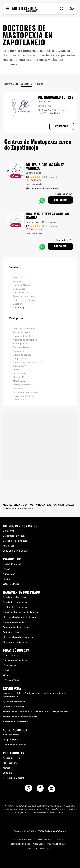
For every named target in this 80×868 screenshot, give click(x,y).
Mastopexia (19, 381)
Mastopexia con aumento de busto (20, 717)
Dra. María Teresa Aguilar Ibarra (47, 216)
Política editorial (56, 844)
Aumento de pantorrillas (25, 340)
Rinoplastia (19, 400)
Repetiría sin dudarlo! (13, 707)
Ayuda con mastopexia (14, 702)
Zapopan (18, 304)
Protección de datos (24, 839)
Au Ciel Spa (9, 546)
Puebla (6, 579)
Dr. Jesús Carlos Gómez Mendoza (45, 166)
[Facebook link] (40, 789)
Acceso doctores (11, 758)
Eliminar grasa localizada (15, 660)
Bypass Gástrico (11, 655)
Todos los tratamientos (24, 329)
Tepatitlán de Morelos (24, 296)
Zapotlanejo (19, 307)
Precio (39, 84)
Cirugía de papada (22, 355)
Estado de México (12, 584)
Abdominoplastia (21, 332)
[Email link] (52, 789)
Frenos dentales (11, 680)
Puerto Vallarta (20, 293)
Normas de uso (44, 839)
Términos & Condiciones (38, 849)
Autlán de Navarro (22, 285)
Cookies (59, 839)
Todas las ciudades (23, 278)
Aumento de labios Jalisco (16, 627)
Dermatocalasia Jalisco (15, 622)
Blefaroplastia (20, 343)
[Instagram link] (29, 789)
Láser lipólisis (10, 665)
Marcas (7, 768)
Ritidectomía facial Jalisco (16, 642)
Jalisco (6, 569)
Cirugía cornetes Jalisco (15, 597)
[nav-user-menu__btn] (72, 9)
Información (10, 84)
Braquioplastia (20, 351)
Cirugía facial (20, 358)
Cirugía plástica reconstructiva (28, 362)
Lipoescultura (20, 373)
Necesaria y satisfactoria (15, 722)
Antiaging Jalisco (11, 632)
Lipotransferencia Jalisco (15, 607)
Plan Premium (10, 763)
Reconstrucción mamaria (26, 392)
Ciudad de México (12, 564)
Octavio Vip (9, 531)
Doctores (26, 84)
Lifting (16, 370)
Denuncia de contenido (14, 745)
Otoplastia (18, 388)
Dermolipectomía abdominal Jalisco (21, 612)
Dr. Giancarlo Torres (55, 97)
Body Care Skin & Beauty (15, 551)
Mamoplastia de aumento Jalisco (19, 617)
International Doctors (13, 778)
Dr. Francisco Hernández (15, 541)
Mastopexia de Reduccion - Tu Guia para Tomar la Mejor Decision (36, 712)
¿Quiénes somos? (12, 735)
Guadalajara (19, 289)
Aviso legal (39, 844)
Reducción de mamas (24, 396)
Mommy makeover (22, 385)
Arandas (17, 281)
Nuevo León (9, 574)
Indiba (6, 670)
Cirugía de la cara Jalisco (15, 602)
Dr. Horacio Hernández (14, 536)
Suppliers (8, 773)
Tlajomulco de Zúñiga (24, 300)
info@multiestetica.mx (55, 831)
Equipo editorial (11, 740)
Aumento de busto (22, 336)
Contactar (62, 126)
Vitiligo (6, 675)
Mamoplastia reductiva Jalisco (18, 637)
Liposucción (19, 377)
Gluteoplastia (20, 366)
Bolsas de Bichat (21, 347)
